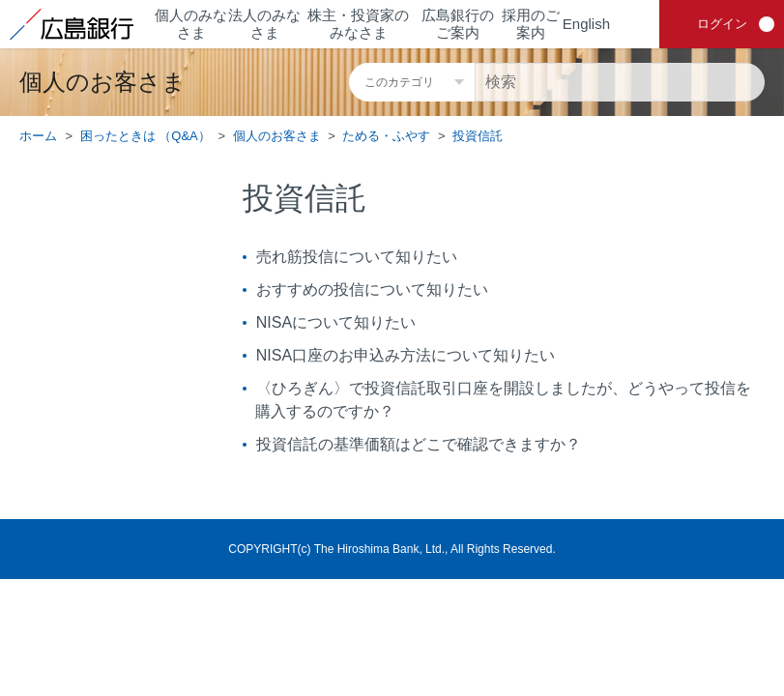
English (586, 24)
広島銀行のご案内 (458, 24)
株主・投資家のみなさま (358, 24)
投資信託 (478, 136)
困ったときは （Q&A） (145, 136)
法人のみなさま (264, 24)
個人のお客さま (277, 136)
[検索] (620, 82)
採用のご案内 (531, 24)
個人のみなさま (191, 24)
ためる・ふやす (386, 136)
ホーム (38, 136)
